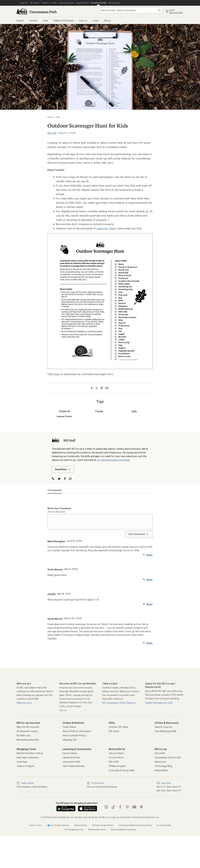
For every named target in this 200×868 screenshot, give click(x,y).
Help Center (25, 783)
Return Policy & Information (77, 731)
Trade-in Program (25, 766)
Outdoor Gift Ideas (118, 727)
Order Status (69, 727)
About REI (160, 753)
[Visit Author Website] (54, 479)
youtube (134, 807)
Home (50, 117)
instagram (106, 807)
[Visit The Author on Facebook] (66, 479)
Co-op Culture (116, 757)
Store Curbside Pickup (74, 735)
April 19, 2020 (74, 541)
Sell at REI (114, 762)
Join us (63, 710)
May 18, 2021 (64, 594)
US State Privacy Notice (103, 825)
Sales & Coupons (163, 727)
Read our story (24, 703)
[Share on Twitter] (97, 389)
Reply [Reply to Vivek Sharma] (149, 580)
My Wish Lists (23, 735)
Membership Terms (97, 830)
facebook (120, 807)
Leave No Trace (106, 228)
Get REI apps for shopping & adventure (77, 803)
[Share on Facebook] (92, 388)
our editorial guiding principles (113, 460)
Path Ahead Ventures (73, 766)
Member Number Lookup (30, 753)
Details (149, 703)
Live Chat (164, 783)
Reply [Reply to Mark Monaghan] (149, 555)
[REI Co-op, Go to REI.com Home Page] (22, 11)
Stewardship (161, 770)
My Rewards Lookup (27, 731)
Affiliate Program (117, 766)
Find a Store (95, 783)
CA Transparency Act (74, 830)
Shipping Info (70, 740)
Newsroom (160, 762)
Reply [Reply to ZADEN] (149, 604)
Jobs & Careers (116, 753)
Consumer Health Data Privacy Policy (135, 825)
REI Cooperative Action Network (119, 703)
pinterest (127, 807)
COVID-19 (64, 411)
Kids (134, 411)
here (57, 374)
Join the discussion (56, 512)
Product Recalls (164, 825)
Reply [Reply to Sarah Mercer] (149, 643)
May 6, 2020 (71, 569)
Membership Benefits (28, 740)
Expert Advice (70, 753)
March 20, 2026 (73, 618)
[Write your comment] (100, 522)
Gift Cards (114, 731)
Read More (63, 469)
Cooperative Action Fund (168, 757)
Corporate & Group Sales (122, 770)
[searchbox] (131, 10)
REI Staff (52, 133)
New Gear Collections (28, 757)
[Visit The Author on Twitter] (61, 479)
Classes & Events (71, 757)
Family (99, 411)
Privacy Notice (81, 825)
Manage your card (163, 703)
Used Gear (22, 762)
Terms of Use (35, 825)
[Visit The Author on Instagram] (72, 479)
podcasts (141, 807)
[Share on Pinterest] (102, 388)
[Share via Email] (107, 388)
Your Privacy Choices (58, 825)
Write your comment (59, 508)
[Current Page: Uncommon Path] (99, 3)
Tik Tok (113, 807)
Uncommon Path (43, 12)
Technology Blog (163, 766)
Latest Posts (64, 416)
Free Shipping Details (165, 731)
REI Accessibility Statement (123, 830)
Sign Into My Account (28, 727)
